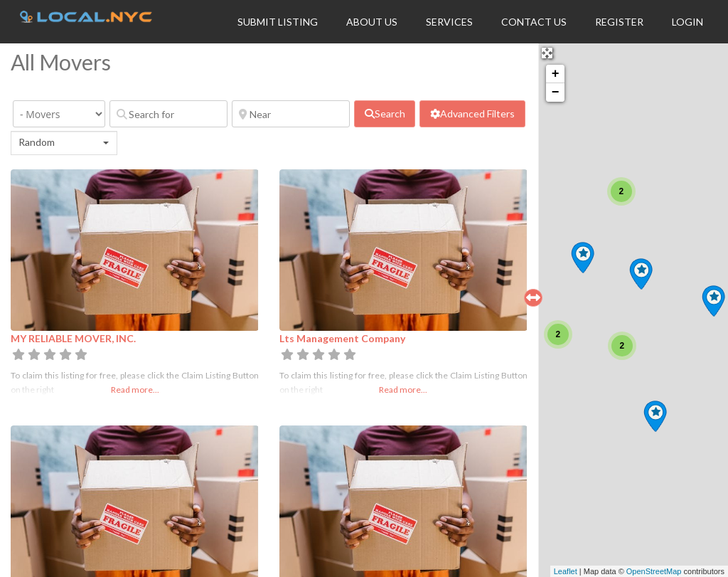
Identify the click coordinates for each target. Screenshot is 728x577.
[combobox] (64, 143)
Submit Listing (278, 22)
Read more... (135, 390)
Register (619, 22)
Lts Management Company (342, 338)
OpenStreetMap (654, 571)
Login (687, 22)
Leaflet (566, 571)
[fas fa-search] (385, 114)
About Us (372, 22)
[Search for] (168, 114)
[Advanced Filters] (472, 114)
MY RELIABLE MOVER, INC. (73, 338)
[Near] (291, 114)
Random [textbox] (37, 142)
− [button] (556, 92)
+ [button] (556, 74)
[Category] (59, 114)
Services (449, 22)
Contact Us (534, 22)
